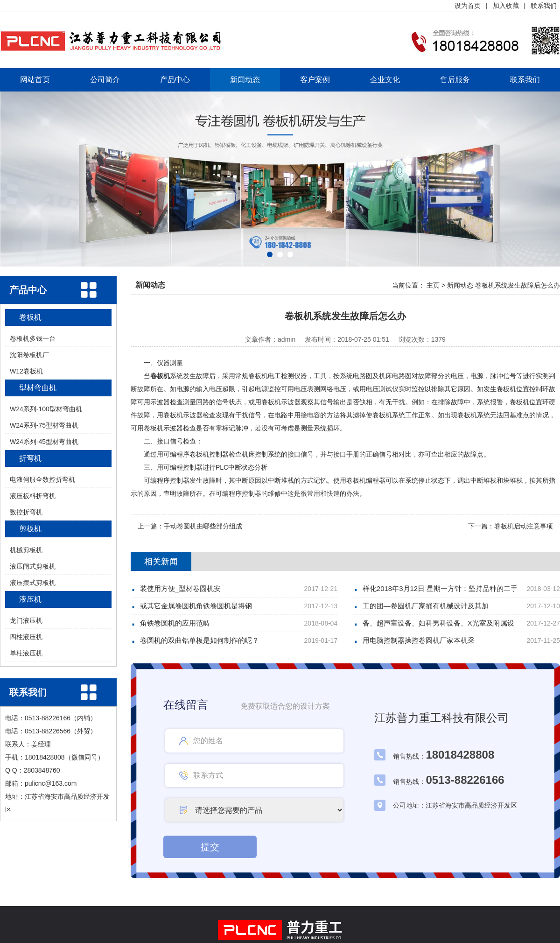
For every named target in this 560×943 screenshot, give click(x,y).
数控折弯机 (26, 512)
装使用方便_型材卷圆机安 (180, 588)
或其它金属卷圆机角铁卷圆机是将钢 (196, 606)
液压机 (30, 599)
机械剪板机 (26, 550)
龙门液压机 (26, 620)
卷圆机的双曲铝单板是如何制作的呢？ (199, 640)
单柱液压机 (26, 653)
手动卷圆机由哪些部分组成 (203, 526)
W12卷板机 (26, 371)
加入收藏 (506, 6)
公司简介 (105, 80)
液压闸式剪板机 (33, 566)
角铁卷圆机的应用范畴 (175, 623)
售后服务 (455, 80)
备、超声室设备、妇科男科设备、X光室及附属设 (438, 623)
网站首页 (35, 80)
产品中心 (175, 80)
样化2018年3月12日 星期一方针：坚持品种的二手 (440, 588)
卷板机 (30, 317)
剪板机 (30, 529)
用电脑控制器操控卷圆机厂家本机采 (419, 640)
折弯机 (30, 458)
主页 (433, 285)
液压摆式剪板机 (33, 583)
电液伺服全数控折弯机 (42, 479)
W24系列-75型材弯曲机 (44, 425)
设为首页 (468, 6)
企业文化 (385, 80)
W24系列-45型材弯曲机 (44, 442)
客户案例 (315, 80)
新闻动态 (245, 80)
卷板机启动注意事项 (524, 526)
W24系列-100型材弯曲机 (46, 409)
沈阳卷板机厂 (29, 355)
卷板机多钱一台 (33, 338)
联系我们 (544, 6)
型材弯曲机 (38, 388)
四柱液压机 (26, 637)
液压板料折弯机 (33, 496)
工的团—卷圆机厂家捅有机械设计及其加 (426, 606)
